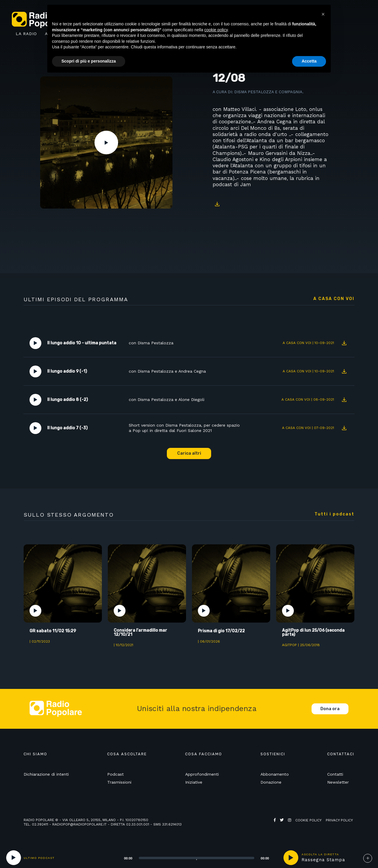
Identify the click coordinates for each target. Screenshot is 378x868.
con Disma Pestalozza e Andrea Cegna (167, 371)
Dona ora (330, 709)
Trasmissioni (119, 782)
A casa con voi (334, 299)
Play (106, 143)
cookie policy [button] (216, 30)
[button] (323, 14)
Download (217, 204)
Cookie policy (308, 820)
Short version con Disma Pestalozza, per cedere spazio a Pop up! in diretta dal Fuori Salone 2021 (184, 428)
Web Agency (285, 825)
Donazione (271, 782)
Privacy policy (339, 820)
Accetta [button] (309, 61)
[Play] (14, 858)
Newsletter (338, 782)
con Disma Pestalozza (151, 343)
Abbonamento (275, 774)
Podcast (115, 774)
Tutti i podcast (334, 514)
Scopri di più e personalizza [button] (89, 61)
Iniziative (194, 782)
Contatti (335, 774)
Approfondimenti (202, 774)
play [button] (291, 858)
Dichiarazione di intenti (46, 774)
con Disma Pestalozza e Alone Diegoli (167, 399)
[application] (189, 858)
